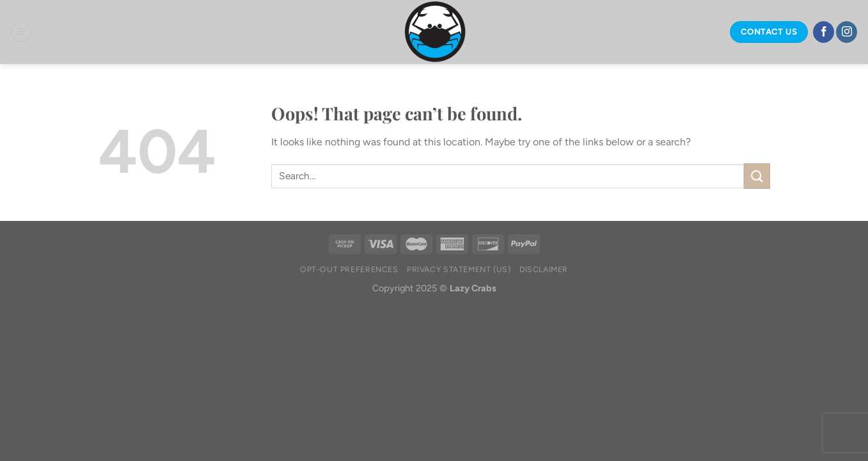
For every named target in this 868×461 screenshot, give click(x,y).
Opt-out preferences (349, 269)
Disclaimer (544, 269)
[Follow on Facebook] (824, 32)
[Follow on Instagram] (847, 32)
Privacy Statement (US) (459, 269)
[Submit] (757, 176)
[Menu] (21, 32)
